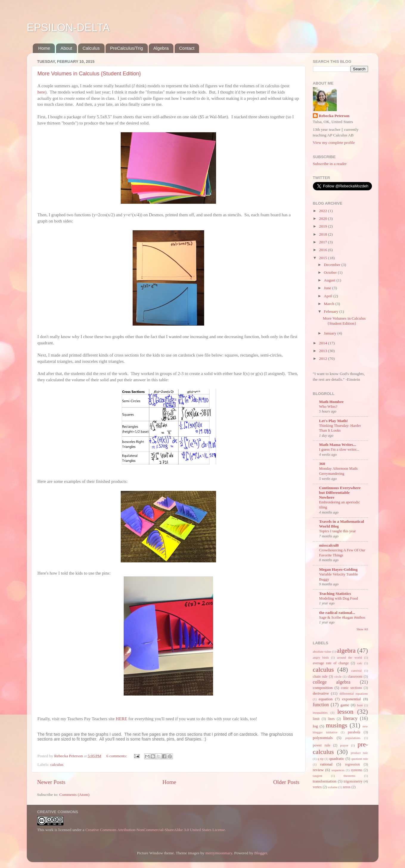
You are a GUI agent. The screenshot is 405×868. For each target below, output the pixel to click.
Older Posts (286, 782)
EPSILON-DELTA (68, 28)
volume (333, 787)
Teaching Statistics (335, 594)
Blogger (261, 853)
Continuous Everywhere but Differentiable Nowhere (340, 493)
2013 (323, 351)
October (331, 272)
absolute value (322, 651)
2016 (323, 250)
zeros (347, 787)
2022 (323, 211)
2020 (323, 218)
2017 (323, 242)
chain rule (320, 676)
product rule (359, 753)
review (318, 770)
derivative (321, 693)
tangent (318, 776)
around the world (349, 657)
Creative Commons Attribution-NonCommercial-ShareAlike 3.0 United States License (155, 830)
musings (336, 725)
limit (316, 719)
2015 (323, 258)
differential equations (354, 693)
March (330, 304)
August (330, 280)
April (329, 296)
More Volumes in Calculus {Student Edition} (89, 74)
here (41, 92)
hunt (360, 705)
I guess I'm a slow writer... (339, 449)
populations (353, 738)
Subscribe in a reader (330, 164)
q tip (320, 759)
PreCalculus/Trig (126, 48)
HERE (121, 719)
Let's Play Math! (334, 421)
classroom (355, 676)
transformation (325, 781)
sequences (338, 770)
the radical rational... (337, 613)
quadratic (337, 759)
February (332, 311)
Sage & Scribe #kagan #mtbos (342, 617)
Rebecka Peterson (334, 116)
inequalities (320, 713)
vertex (317, 787)
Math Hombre (332, 402)
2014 (323, 343)
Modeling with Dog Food (339, 598)
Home (44, 48)
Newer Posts (51, 782)
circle (338, 676)
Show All (362, 629)
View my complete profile (334, 143)
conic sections (352, 688)
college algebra (332, 682)
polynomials (323, 738)
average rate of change (331, 663)
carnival (357, 671)
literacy (350, 718)
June (328, 288)
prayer (344, 745)
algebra (346, 651)
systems (356, 770)
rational (326, 764)
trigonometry (353, 781)
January (331, 333)
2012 (323, 358)
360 (322, 464)
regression (353, 764)
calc (360, 663)
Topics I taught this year (338, 531)
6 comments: (117, 756)
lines (331, 719)
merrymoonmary (219, 853)
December (333, 265)
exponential (352, 699)
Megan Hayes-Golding (338, 569)
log (315, 726)
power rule (322, 745)
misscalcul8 (329, 545)
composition (323, 688)
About (66, 48)
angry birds (321, 657)
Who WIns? (328, 407)
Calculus (91, 48)
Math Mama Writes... (338, 445)
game (345, 705)
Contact (187, 48)
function (321, 705)
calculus (57, 764)
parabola (354, 732)
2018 (323, 234)
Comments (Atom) (75, 795)
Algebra (161, 48)
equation (326, 699)
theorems (350, 776)
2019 (323, 226)
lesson (345, 712)
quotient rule (360, 759)
